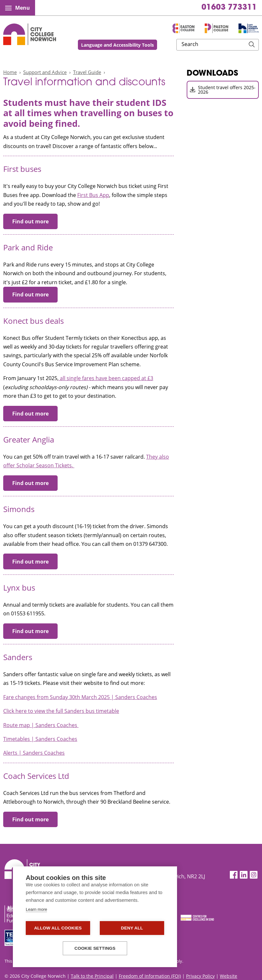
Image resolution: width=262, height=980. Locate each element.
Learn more (36, 909)
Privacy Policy (200, 976)
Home (10, 72)
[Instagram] (254, 875)
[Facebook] (234, 875)
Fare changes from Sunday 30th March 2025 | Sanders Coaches (80, 697)
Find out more (30, 221)
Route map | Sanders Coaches (41, 725)
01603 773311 (229, 8)
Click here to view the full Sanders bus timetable (61, 711)
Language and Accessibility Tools (160, 45)
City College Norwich (30, 34)
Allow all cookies (58, 928)
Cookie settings (95, 948)
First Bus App (93, 195)
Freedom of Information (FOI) (150, 976)
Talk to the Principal (92, 976)
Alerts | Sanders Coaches (34, 753)
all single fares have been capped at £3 (106, 378)
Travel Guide (87, 72)
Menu (18, 8)
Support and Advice (45, 72)
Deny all (132, 928)
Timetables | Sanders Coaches (40, 739)
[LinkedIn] (244, 875)
